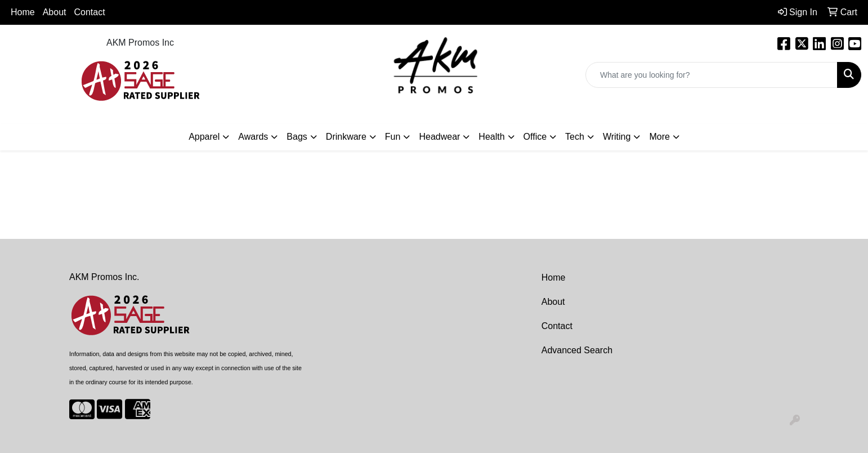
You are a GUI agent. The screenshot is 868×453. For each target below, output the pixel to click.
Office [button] (535, 137)
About (553, 302)
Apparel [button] (204, 137)
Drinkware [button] (346, 137)
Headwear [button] (439, 137)
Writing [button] (617, 137)
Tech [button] (575, 137)
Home (23, 12)
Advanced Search (577, 350)
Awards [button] (253, 137)
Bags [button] (297, 137)
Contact (90, 12)
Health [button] (491, 137)
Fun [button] (393, 137)
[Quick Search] (712, 75)
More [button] (659, 137)
